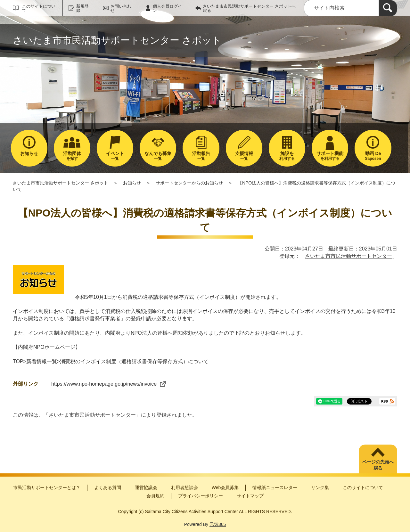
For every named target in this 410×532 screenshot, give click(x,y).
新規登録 (82, 8)
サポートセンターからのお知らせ (189, 183)
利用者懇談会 (184, 487)
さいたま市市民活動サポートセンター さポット (61, 183)
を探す (72, 156)
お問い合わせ (121, 8)
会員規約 (155, 496)
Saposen (373, 156)
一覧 (115, 156)
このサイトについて (39, 8)
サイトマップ (250, 496)
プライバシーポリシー (201, 496)
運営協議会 (146, 487)
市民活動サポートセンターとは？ (47, 487)
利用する (287, 156)
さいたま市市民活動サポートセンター (348, 256)
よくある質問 (108, 487)
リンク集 (320, 487)
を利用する (330, 156)
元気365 (218, 524)
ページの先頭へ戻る (378, 465)
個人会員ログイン (167, 8)
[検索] (388, 8)
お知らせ (132, 183)
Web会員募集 (225, 487)
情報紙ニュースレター (275, 487)
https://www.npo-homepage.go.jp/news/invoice (109, 384)
